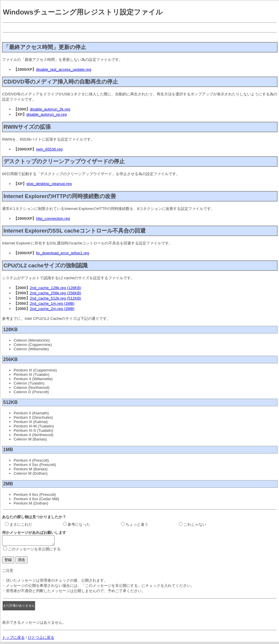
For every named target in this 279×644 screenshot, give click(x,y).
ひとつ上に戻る (41, 639)
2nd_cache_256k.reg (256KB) (56, 293)
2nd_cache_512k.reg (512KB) (56, 298)
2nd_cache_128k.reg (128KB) (56, 288)
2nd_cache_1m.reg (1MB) (52, 303)
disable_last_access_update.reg (64, 69)
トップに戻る (13, 639)
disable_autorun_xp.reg (47, 114)
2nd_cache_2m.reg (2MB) (52, 309)
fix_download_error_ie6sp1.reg (62, 253)
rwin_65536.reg (49, 149)
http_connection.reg (53, 218)
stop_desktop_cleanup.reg (49, 184)
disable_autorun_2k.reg (50, 109)
